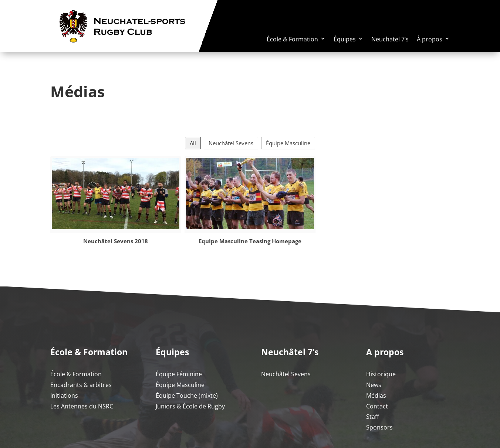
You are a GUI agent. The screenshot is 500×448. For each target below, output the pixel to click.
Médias (376, 396)
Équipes (345, 39)
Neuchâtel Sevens (231, 143)
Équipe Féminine (179, 374)
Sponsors (379, 427)
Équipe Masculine (288, 143)
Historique (381, 374)
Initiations (64, 396)
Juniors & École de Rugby (190, 406)
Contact (377, 406)
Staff (373, 417)
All (193, 143)
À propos (430, 39)
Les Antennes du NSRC (82, 406)
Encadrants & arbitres (81, 385)
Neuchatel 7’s (390, 39)
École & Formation (292, 39)
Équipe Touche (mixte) (187, 396)
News (374, 385)
